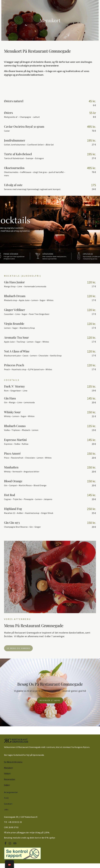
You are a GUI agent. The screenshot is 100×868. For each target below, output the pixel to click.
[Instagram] (11, 843)
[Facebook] (6, 843)
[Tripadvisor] (15, 843)
